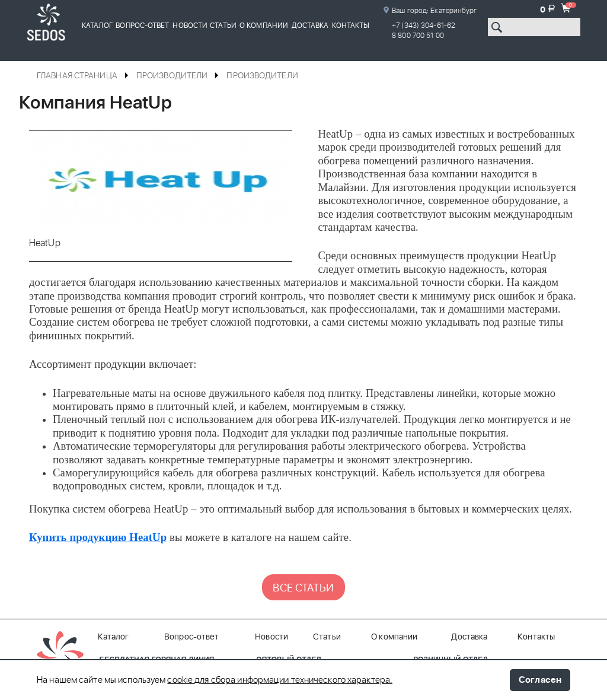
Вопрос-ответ (142, 26)
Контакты (351, 26)
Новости (190, 26)
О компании (264, 26)
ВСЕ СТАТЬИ (303, 588)
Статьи (223, 26)
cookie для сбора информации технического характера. (280, 680)
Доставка (310, 26)
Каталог (97, 26)
